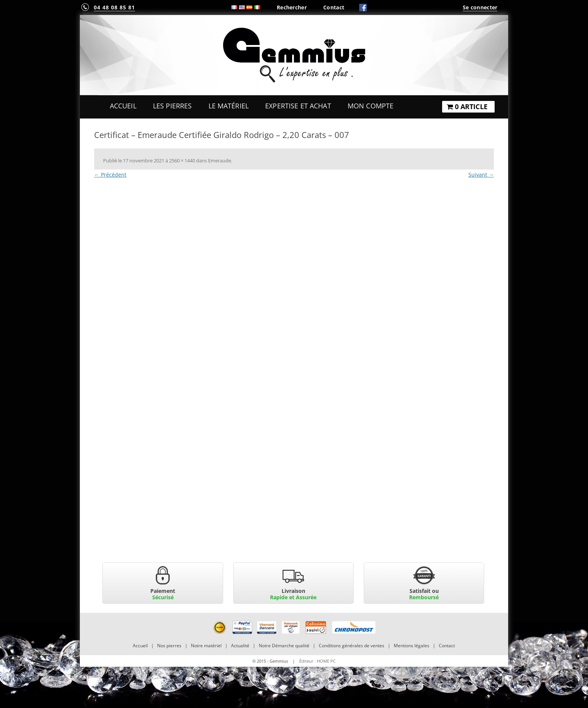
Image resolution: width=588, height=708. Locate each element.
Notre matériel (206, 646)
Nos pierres (169, 646)
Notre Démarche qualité (284, 646)
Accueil (123, 106)
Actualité (240, 646)
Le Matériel (229, 106)
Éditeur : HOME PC (317, 661)
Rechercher (292, 7)
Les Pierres (172, 106)
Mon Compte (370, 106)
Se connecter (480, 7)
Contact (334, 7)
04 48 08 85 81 (114, 7)
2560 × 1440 (182, 160)
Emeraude (220, 160)
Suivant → (481, 175)
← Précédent (110, 175)
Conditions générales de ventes (352, 646)
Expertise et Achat (298, 106)
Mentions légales (412, 646)
